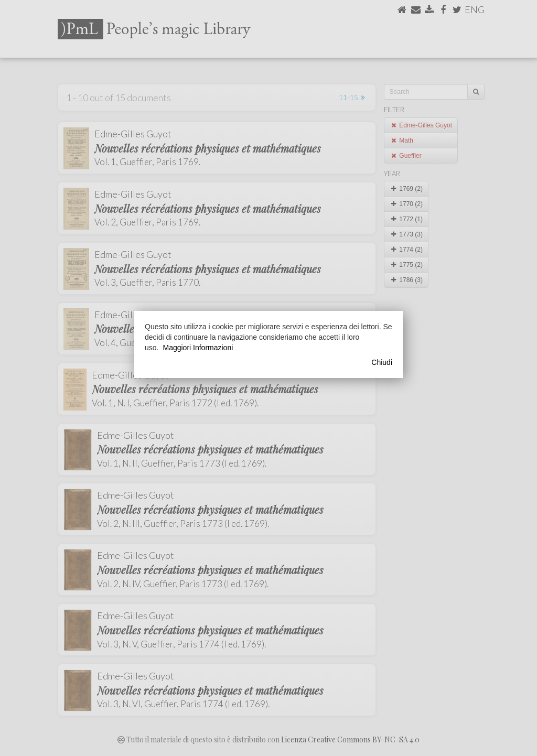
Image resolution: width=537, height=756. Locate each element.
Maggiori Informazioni (198, 348)
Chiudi (382, 362)
